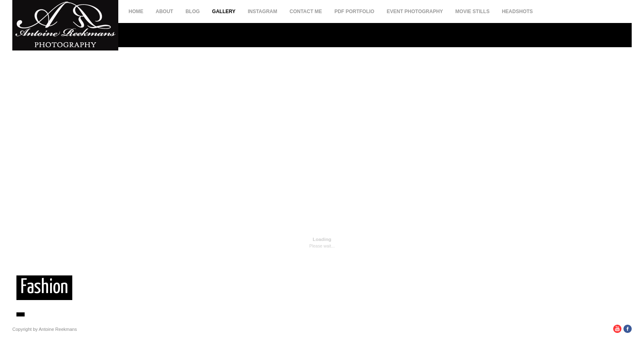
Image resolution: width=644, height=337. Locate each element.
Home (136, 11)
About (164, 11)
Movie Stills (473, 11)
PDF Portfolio (354, 11)
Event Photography (415, 11)
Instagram (262, 11)
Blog (193, 11)
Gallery (224, 11)
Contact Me (306, 11)
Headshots (517, 11)
